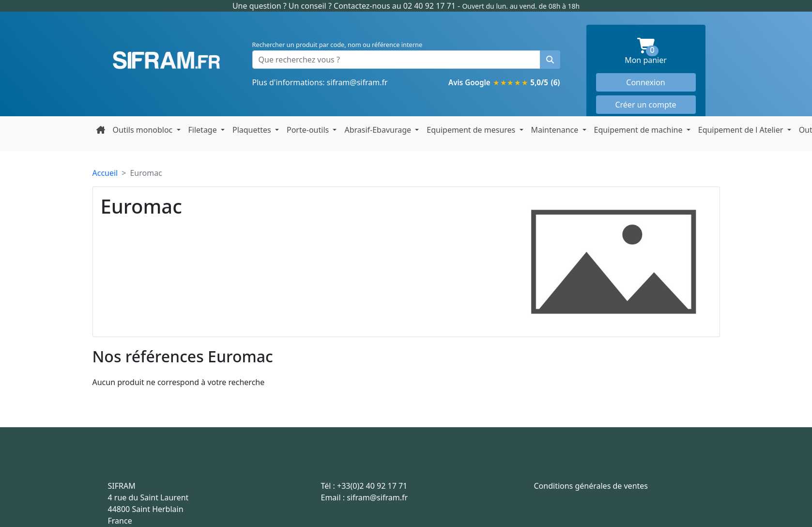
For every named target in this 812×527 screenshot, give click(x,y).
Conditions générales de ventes (591, 486)
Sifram (167, 61)
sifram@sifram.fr (357, 82)
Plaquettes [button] (253, 130)
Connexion (645, 82)
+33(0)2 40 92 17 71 (372, 486)
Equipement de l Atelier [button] (742, 130)
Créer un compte (645, 105)
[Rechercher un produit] (550, 60)
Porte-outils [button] (309, 130)
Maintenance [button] (556, 130)
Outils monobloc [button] (144, 130)
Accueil (105, 173)
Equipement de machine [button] (639, 130)
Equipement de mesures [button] (472, 130)
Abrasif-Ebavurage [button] (379, 130)
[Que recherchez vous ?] (396, 60)
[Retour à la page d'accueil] (101, 130)
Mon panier (660, 52)
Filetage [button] (204, 130)
